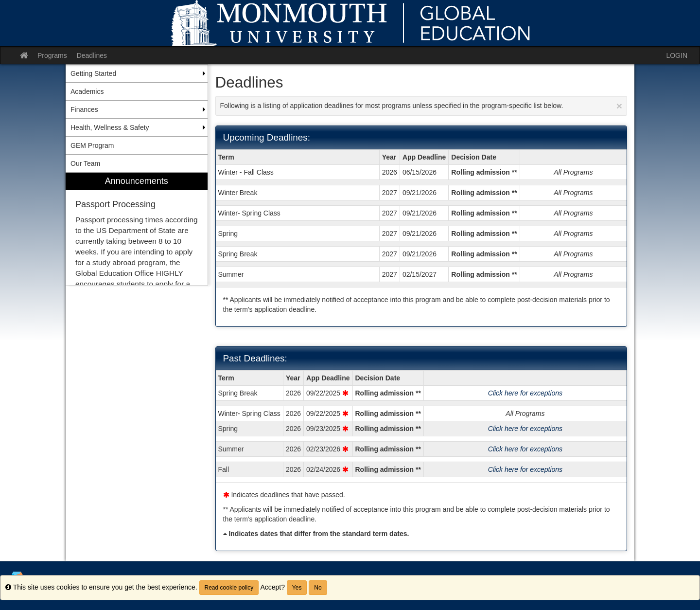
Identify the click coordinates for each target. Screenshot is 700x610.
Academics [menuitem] (87, 91)
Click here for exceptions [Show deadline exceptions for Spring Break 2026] (525, 393)
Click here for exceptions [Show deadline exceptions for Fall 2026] (525, 469)
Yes (297, 588)
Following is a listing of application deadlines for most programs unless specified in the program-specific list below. (421, 106)
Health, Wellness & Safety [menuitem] (110, 127)
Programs (52, 55)
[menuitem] (137, 229)
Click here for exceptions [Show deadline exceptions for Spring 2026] (525, 429)
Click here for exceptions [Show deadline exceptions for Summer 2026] (525, 449)
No (318, 588)
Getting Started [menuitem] (93, 73)
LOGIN (677, 55)
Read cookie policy (229, 588)
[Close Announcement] (619, 106)
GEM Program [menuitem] (92, 145)
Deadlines (92, 55)
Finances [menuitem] (84, 109)
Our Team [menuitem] (85, 163)
